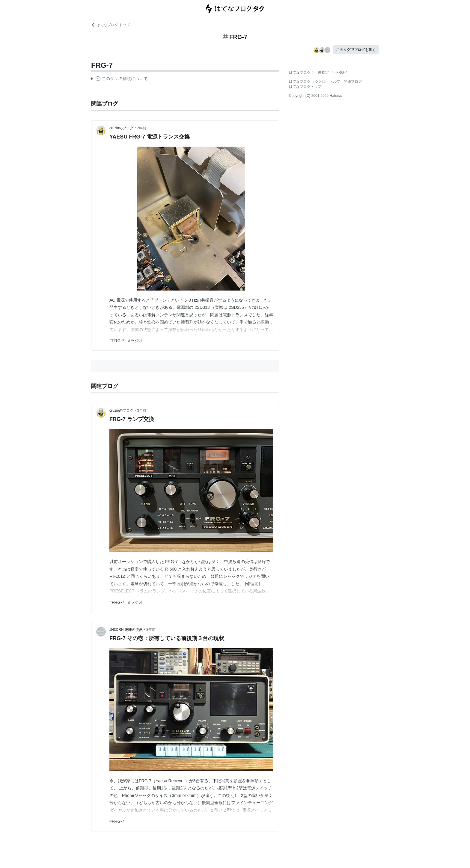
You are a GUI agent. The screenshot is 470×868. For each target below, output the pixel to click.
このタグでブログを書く (356, 50)
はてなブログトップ (305, 87)
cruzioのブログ (121, 128)
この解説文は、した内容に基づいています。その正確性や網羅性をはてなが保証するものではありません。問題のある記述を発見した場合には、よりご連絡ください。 (119, 79)
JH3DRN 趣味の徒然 (126, 630)
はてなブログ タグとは (307, 82)
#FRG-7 (117, 341)
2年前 (142, 128)
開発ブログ (353, 82)
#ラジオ (135, 341)
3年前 (142, 410)
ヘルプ (335, 82)
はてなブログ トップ (110, 25)
